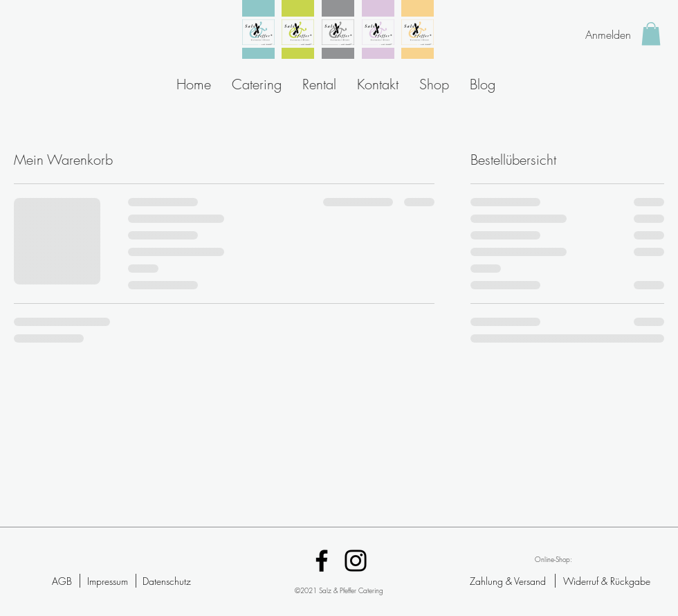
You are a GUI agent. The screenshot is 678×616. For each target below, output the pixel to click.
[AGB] (62, 581)
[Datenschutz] (167, 581)
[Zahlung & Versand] (508, 581)
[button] (651, 34)
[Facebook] (322, 561)
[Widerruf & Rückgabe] (607, 581)
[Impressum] (107, 581)
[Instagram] (356, 561)
